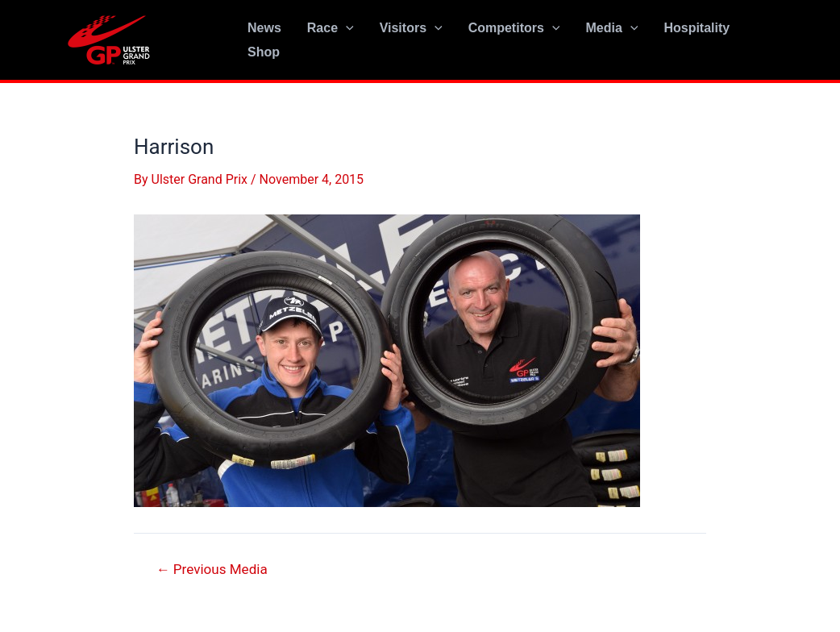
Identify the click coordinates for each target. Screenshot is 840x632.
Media (611, 28)
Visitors (411, 28)
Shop (264, 52)
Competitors (514, 28)
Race (331, 28)
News (264, 28)
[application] (346, 28)
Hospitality (697, 28)
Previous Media (212, 570)
